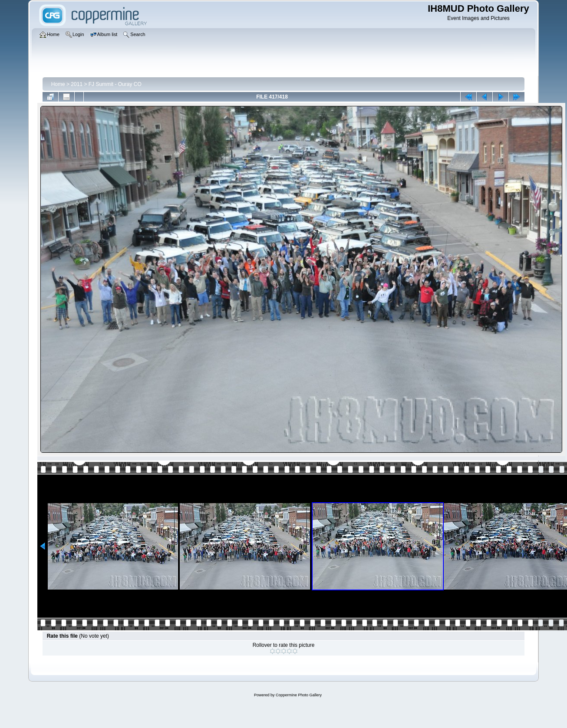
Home (58, 84)
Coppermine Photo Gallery (299, 695)
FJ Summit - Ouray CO (115, 84)
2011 (77, 84)
